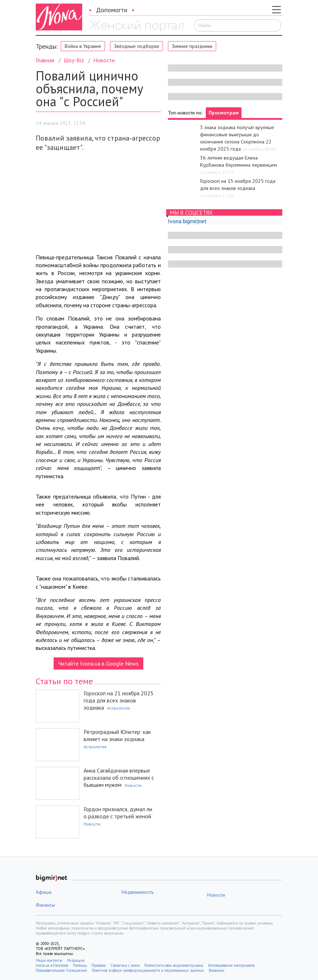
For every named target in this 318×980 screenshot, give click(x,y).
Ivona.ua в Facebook (52, 965)
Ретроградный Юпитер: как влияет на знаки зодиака (117, 735)
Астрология (119, 708)
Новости (104, 60)
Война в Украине (83, 46)
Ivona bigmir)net (187, 221)
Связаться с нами (125, 965)
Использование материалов (231, 965)
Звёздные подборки (136, 46)
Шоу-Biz (74, 60)
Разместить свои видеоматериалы (174, 965)
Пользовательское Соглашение (61, 970)
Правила (99, 965)
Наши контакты (49, 960)
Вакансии (217, 970)
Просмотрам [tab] (224, 113)
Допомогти (112, 10)
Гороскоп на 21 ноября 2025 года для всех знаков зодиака (119, 700)
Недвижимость (138, 892)
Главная (45, 60)
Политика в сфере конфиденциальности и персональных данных (148, 970)
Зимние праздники (192, 46)
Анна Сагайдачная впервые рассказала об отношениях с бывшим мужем (119, 778)
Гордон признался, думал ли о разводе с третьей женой (118, 813)
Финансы (45, 905)
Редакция (76, 960)
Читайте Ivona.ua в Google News (98, 663)
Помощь (80, 965)
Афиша (44, 892)
